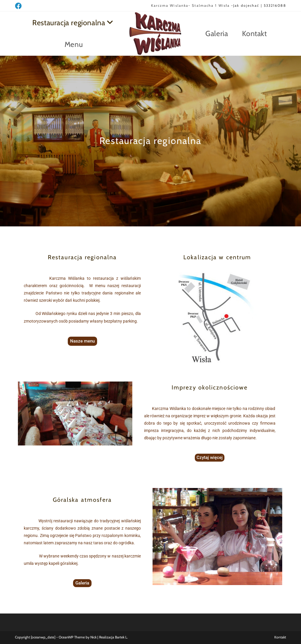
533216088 (275, 5)
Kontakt (280, 637)
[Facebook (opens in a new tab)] (19, 6)
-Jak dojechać (244, 5)
